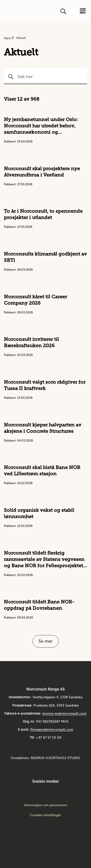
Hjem (8, 38)
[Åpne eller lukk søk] (64, 11)
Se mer (46, 641)
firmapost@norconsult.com (52, 730)
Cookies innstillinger (45, 815)
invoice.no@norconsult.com (64, 713)
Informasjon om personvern (45, 805)
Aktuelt (21, 38)
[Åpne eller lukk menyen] (83, 11)
